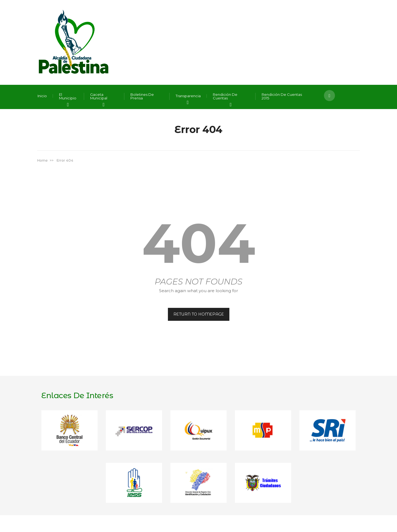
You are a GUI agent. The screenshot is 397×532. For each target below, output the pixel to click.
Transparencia (188, 96)
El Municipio (68, 96)
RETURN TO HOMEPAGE (199, 314)
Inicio (42, 96)
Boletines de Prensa (142, 96)
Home (42, 160)
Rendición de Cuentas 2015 (282, 96)
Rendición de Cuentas (225, 96)
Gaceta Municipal (99, 96)
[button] (329, 96)
